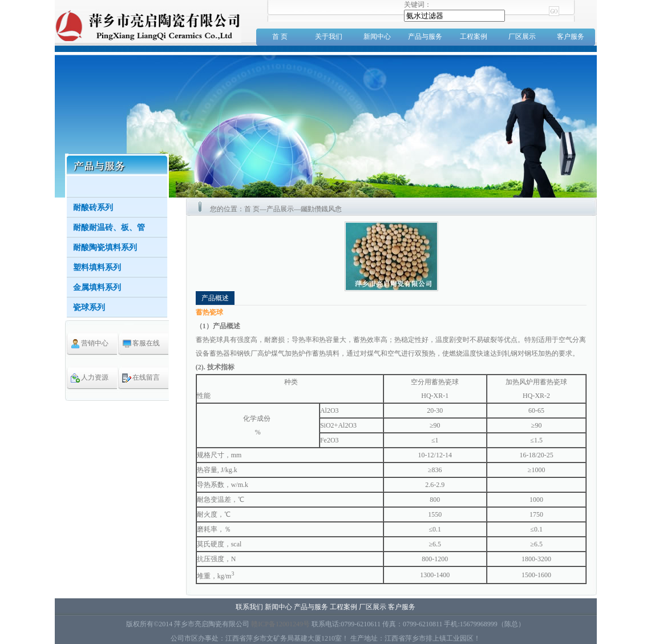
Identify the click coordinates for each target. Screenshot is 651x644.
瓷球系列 (89, 307)
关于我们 (329, 37)
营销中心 (95, 343)
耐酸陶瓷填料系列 (105, 247)
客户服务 (571, 37)
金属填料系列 (97, 287)
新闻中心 (377, 37)
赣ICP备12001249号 (280, 624)
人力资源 (95, 377)
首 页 (280, 37)
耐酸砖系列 (93, 208)
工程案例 (474, 37)
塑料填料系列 (97, 267)
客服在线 (146, 343)
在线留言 (146, 377)
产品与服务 (425, 37)
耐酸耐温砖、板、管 (109, 228)
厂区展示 (522, 37)
